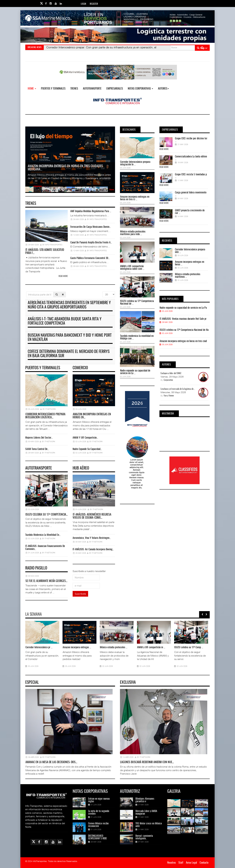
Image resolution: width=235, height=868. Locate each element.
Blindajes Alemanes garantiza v (145, 800)
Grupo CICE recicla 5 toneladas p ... (191, 176)
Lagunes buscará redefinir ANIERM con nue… (147, 762)
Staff (181, 863)
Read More (164, 149)
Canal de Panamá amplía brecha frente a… (91, 243)
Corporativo (168, 380)
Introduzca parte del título (26, 292)
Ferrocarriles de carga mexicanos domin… (91, 227)
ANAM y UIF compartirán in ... (151, 647)
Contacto (204, 863)
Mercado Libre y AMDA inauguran (146, 812)
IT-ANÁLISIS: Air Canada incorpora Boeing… (93, 549)
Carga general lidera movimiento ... (191, 194)
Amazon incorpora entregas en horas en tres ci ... (135, 198)
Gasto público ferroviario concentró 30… (90, 258)
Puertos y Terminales (53, 89)
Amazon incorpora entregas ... (77, 647)
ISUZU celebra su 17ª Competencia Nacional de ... (137, 302)
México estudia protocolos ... (114, 647)
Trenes (74, 89)
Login (83, 4)
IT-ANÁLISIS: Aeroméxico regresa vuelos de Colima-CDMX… (92, 516)
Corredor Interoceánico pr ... (39, 647)
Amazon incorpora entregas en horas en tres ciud (183, 341)
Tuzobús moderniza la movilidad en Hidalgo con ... (137, 337)
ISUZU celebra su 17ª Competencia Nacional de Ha (184, 330)
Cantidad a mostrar (103, 292)
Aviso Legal (191, 863)
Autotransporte (92, 89)
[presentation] (202, 614)
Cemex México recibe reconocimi (98, 825)
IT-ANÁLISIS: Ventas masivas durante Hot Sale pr (183, 319)
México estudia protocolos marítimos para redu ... (133, 233)
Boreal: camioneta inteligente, (144, 837)
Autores (163, 89)
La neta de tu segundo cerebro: (99, 812)
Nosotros (172, 863)
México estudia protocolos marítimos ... (188, 276)
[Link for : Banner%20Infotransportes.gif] (117, 35)
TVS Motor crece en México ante (149, 825)
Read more (63, 276)
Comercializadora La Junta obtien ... (191, 158)
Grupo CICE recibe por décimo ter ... (191, 140)
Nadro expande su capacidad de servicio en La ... (135, 372)
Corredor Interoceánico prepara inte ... (190, 251)
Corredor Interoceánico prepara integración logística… (45, 416)
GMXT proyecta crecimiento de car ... (190, 212)
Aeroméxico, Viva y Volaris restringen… (92, 538)
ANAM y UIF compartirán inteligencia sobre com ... (132, 268)
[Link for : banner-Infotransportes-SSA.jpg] (117, 18)
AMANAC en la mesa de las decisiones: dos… (51, 762)
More (112, 190)
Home (32, 89)
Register (94, 4)
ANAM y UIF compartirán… (85, 438)
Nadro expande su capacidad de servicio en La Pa (183, 308)
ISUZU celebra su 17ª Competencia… (47, 515)
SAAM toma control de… (37, 449)
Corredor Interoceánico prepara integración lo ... (135, 163)
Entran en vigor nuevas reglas (99, 800)
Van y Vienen (169, 396)
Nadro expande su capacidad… (87, 449)
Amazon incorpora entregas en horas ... (190, 263)
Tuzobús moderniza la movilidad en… (43, 535)
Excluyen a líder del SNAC (171, 373)
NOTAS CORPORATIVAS (140, 89)
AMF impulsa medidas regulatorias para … (91, 211)
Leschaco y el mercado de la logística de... (178, 389)
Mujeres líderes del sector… (39, 438)
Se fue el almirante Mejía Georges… (46, 581)
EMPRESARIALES (115, 89)
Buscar (202, 48)
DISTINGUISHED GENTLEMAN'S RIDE (98, 837)
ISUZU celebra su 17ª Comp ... (189, 647)
